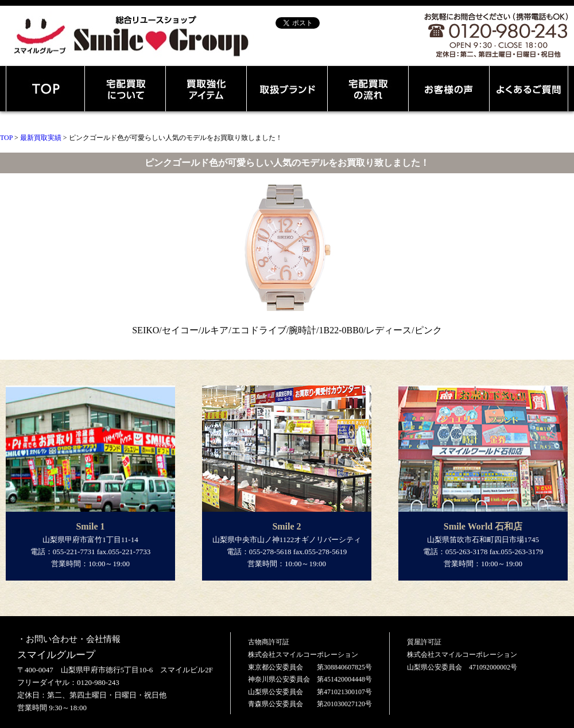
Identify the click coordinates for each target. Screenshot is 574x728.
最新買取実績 (41, 138)
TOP (6, 138)
